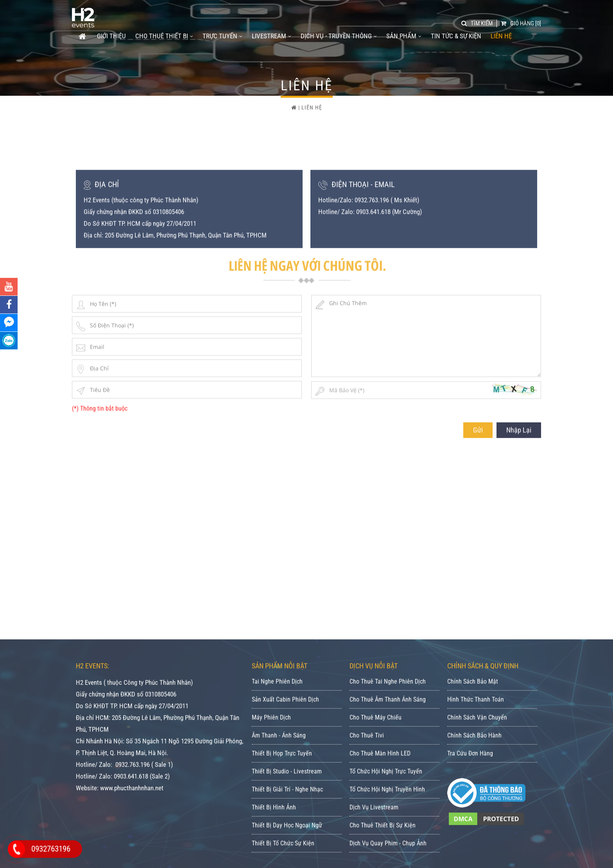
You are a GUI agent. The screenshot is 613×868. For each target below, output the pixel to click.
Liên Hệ (501, 36)
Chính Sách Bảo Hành (474, 844)
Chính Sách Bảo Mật (473, 790)
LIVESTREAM (272, 36)
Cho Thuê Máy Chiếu (376, 826)
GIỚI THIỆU (111, 36)
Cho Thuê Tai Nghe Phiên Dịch (388, 790)
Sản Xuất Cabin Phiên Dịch (285, 808)
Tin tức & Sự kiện (456, 36)
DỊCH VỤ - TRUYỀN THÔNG (339, 36)
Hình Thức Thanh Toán (476, 808)
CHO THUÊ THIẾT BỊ (164, 36)
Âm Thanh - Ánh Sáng (279, 844)
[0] (521, 23)
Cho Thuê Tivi (367, 844)
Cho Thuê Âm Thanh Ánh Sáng (388, 808)
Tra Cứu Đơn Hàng (470, 862)
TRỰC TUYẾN (222, 36)
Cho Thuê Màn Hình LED (380, 862)
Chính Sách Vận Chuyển (477, 826)
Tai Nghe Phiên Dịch (277, 790)
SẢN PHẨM (404, 36)
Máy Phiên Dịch (271, 826)
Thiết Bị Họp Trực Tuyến (282, 862)
